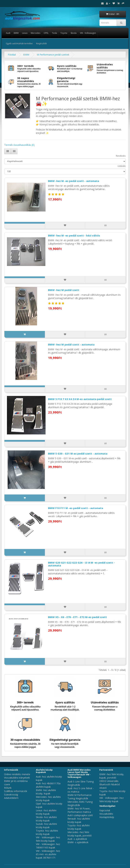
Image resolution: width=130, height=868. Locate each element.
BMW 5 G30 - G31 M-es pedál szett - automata (78, 453)
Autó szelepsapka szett (80, 815)
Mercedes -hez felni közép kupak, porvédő (80, 834)
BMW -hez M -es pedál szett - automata (74, 181)
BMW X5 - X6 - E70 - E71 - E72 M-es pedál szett (77, 617)
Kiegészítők (41, 43)
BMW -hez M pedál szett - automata (71, 344)
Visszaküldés (106, 814)
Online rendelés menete (17, 774)
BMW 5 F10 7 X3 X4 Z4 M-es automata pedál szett (80, 399)
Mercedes (36, 33)
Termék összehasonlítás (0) (19, 145)
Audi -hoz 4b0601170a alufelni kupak (48, 785)
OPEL (46, 33)
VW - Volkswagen (88, 33)
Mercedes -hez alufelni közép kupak (48, 799)
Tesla (55, 33)
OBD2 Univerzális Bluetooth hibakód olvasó (110, 784)
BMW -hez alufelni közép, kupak (46, 792)
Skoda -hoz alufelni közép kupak (46, 819)
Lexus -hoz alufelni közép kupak (46, 812)
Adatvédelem (11, 798)
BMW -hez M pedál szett (64, 290)
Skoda (74, 33)
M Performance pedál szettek (53, 55)
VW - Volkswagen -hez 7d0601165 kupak (48, 846)
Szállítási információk (16, 791)
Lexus (25, 33)
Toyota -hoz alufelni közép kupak (47, 832)
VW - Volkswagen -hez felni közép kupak (48, 839)
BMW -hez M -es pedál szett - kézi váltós (74, 235)
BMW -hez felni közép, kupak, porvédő (112, 776)
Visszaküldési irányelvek (17, 778)
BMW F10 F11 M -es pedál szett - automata (76, 508)
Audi (8, 33)
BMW (16, 33)
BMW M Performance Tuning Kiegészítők (80, 797)
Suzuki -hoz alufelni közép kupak (46, 826)
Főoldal (12, 55)
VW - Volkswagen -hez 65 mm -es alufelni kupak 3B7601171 (48, 854)
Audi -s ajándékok (77, 839)
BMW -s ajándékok (78, 842)
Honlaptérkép (107, 817)
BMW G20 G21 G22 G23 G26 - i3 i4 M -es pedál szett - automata (81, 564)
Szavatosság (11, 794)
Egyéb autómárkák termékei (19, 43)
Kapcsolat (105, 810)
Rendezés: (121, 156)
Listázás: (122, 166)
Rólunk (8, 788)
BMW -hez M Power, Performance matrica (79, 810)
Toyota (64, 33)
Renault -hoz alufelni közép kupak (79, 820)
